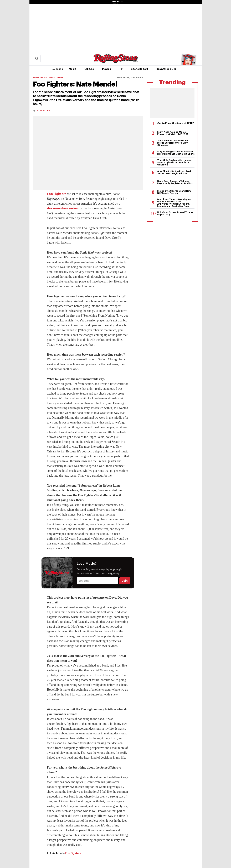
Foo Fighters (57, 194)
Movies (107, 69)
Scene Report (140, 69)
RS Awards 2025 (166, 69)
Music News (57, 78)
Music (73, 69)
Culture (89, 69)
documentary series (62, 208)
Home (36, 78)
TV (121, 69)
